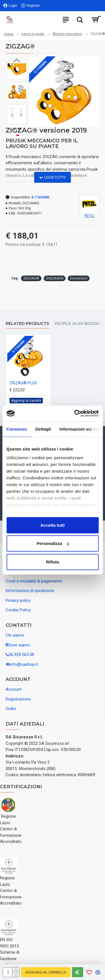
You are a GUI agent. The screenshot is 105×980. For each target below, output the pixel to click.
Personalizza (53, 543)
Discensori (79, 278)
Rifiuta (53, 562)
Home (9, 34)
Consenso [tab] (17, 429)
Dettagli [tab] (43, 429)
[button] (17, 120)
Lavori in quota (33, 34)
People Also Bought (79, 324)
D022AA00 (55, 278)
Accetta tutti (53, 525)
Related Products (27, 324)
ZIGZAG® (31, 278)
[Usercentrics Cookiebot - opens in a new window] (75, 413)
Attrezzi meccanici (67, 34)
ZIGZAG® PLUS (23, 383)
